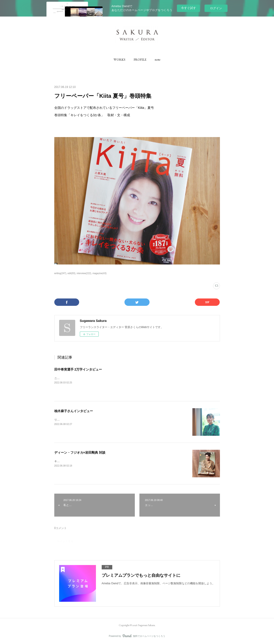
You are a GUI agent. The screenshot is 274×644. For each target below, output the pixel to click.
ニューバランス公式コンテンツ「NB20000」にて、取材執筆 (92, 378)
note (158, 59)
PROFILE (140, 59)
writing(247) (60, 273)
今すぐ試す (189, 8)
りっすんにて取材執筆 (68, 420)
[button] (120, 59)
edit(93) (72, 273)
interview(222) (84, 273)
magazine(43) (100, 273)
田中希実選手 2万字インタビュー (78, 369)
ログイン (216, 8)
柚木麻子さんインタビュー (74, 411)
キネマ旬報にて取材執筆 (69, 461)
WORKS (120, 59)
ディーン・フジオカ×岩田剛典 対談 (80, 453)
